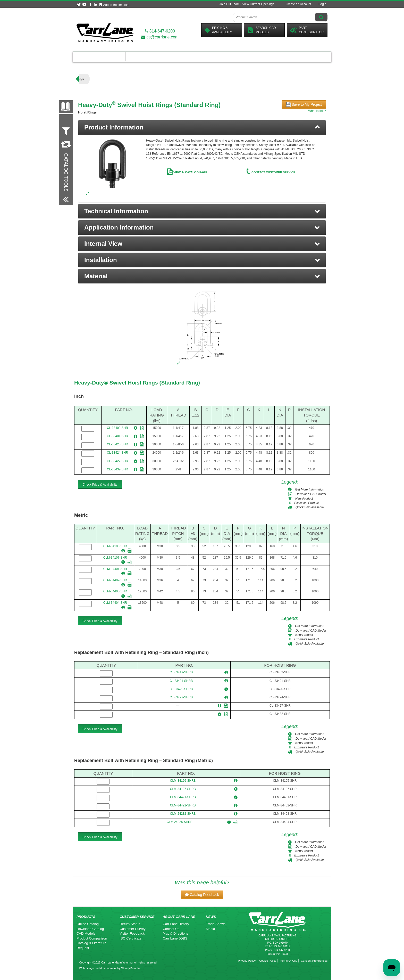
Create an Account (298, 4)
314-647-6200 (160, 31)
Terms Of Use (288, 961)
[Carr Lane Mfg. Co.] (105, 33)
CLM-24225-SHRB (180, 822)
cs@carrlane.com (160, 37)
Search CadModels (262, 30)
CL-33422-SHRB (181, 697)
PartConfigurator (307, 30)
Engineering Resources (158, 57)
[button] (202, 211)
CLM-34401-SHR (115, 569)
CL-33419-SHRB (181, 672)
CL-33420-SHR (117, 444)
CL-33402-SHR (117, 428)
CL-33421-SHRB (181, 681)
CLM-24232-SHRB (183, 814)
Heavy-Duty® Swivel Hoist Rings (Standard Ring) (137, 383)
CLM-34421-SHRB (183, 797)
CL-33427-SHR (117, 461)
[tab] (202, 127)
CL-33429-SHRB (181, 689)
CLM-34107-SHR (115, 558)
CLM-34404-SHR (115, 603)
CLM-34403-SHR (115, 591)
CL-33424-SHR (117, 453)
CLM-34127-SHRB (183, 789)
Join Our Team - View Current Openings (247, 4)
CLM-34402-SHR (115, 580)
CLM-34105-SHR (115, 546)
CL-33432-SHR (117, 469)
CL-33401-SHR (117, 436)
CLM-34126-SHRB (183, 781)
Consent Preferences (314, 961)
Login (322, 4)
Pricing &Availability (218, 30)
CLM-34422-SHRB (183, 805)
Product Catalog (99, 57)
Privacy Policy (247, 961)
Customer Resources (222, 57)
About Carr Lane (286, 57)
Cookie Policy (268, 961)
